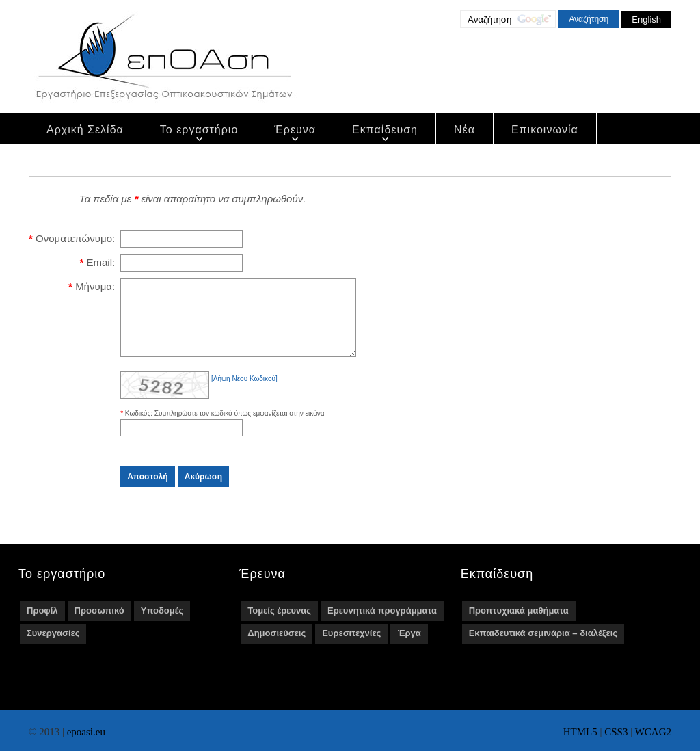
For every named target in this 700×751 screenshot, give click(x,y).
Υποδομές (162, 625)
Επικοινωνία (545, 130)
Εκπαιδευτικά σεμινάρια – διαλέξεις (543, 647)
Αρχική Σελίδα (85, 130)
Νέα (465, 130)
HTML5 (580, 732)
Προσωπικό (99, 625)
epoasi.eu (86, 732)
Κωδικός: (140, 428)
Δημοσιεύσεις (277, 647)
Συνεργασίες (53, 647)
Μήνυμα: (95, 286)
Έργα (409, 647)
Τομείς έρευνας (279, 625)
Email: (100, 262)
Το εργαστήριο (199, 130)
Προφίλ (42, 625)
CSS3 (616, 732)
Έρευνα (295, 130)
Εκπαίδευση (385, 130)
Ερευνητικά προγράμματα (382, 625)
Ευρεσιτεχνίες (351, 647)
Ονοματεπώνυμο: (75, 238)
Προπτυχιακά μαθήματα (519, 625)
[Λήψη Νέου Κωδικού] (244, 393)
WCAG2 (653, 732)
